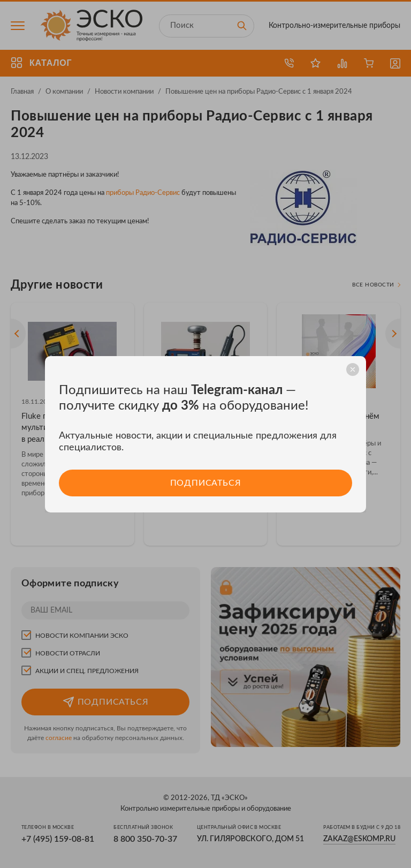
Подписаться (205, 483)
